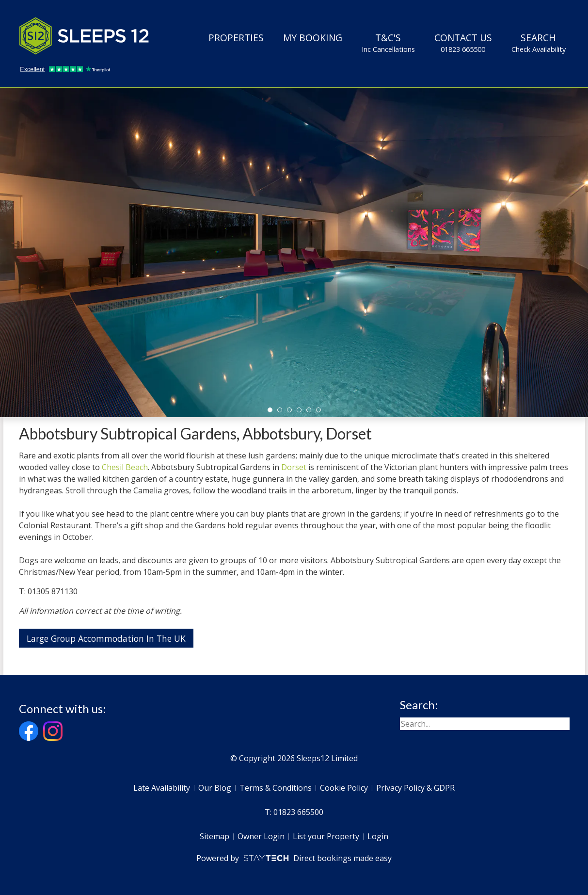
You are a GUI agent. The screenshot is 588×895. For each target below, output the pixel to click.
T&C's (388, 43)
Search (539, 43)
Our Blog (215, 788)
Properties (236, 38)
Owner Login (261, 836)
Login (378, 836)
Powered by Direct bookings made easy (294, 858)
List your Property (326, 836)
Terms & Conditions (276, 788)
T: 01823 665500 (294, 812)
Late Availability (162, 788)
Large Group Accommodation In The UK (106, 638)
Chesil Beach (125, 467)
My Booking (313, 38)
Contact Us (463, 43)
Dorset (294, 467)
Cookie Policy (344, 788)
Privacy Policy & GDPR (415, 788)
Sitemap (215, 836)
